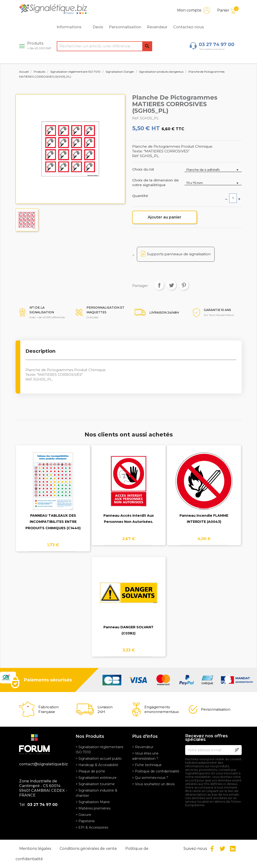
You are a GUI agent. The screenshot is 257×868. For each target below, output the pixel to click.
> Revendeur (143, 747)
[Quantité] (233, 198)
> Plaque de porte (90, 771)
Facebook (212, 849)
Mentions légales (36, 849)
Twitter (222, 849)
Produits (39, 46)
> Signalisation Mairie (93, 802)
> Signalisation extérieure (96, 778)
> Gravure (83, 815)
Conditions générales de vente (89, 849)
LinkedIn (233, 849)
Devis (98, 27)
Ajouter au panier (165, 217)
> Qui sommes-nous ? (150, 778)
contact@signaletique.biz (43, 764)
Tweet (171, 285)
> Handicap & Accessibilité (97, 765)
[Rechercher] (104, 46)
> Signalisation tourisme (95, 784)
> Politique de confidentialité (156, 771)
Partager (159, 285)
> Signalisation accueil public (99, 759)
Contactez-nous (189, 27)
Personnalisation (125, 27)
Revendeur (157, 27)
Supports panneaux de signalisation (179, 254)
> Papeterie (85, 821)
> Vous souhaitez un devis (153, 784)
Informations (72, 27)
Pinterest (184, 285)
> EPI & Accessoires (92, 827)
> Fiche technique (147, 765)
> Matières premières (93, 808)
